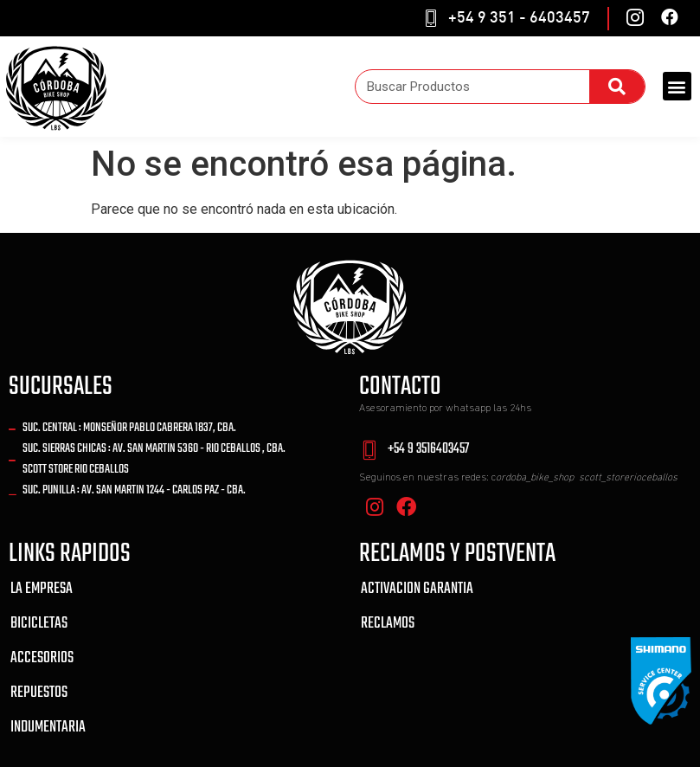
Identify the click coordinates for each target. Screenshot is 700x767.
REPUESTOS (39, 693)
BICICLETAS (39, 624)
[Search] (617, 87)
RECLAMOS (388, 624)
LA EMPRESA (42, 589)
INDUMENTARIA (48, 728)
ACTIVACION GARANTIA (417, 589)
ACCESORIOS (42, 658)
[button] (677, 86)
